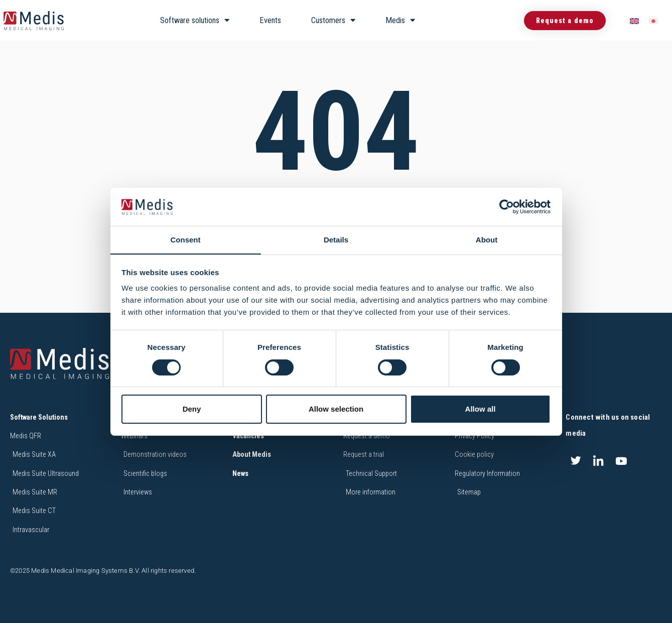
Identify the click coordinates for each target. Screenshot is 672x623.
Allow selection (336, 409)
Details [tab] (336, 240)
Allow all (481, 409)
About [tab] (487, 240)
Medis (400, 20)
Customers (333, 20)
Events (270, 20)
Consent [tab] (186, 240)
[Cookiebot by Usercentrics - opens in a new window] (507, 206)
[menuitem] (634, 21)
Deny (192, 409)
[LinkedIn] (599, 461)
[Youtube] (621, 461)
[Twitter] (576, 461)
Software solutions (195, 20)
